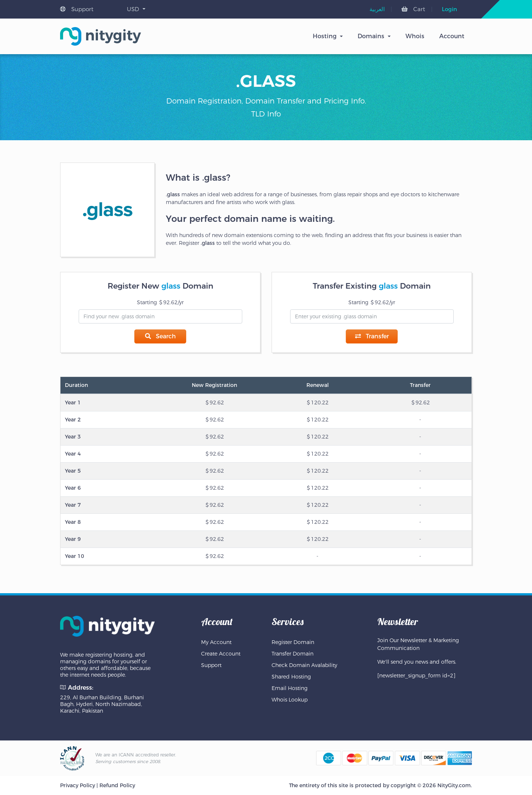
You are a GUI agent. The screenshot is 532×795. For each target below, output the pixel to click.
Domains (371, 36)
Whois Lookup (290, 700)
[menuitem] (377, 9)
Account (452, 36)
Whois (415, 36)
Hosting (325, 36)
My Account (216, 642)
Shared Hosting (291, 677)
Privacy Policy (78, 785)
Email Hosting (290, 688)
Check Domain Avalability (304, 665)
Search (160, 336)
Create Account (221, 654)
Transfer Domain (293, 654)
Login (449, 9)
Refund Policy (117, 785)
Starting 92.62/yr (160, 302)
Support (77, 9)
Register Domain (293, 642)
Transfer (372, 336)
